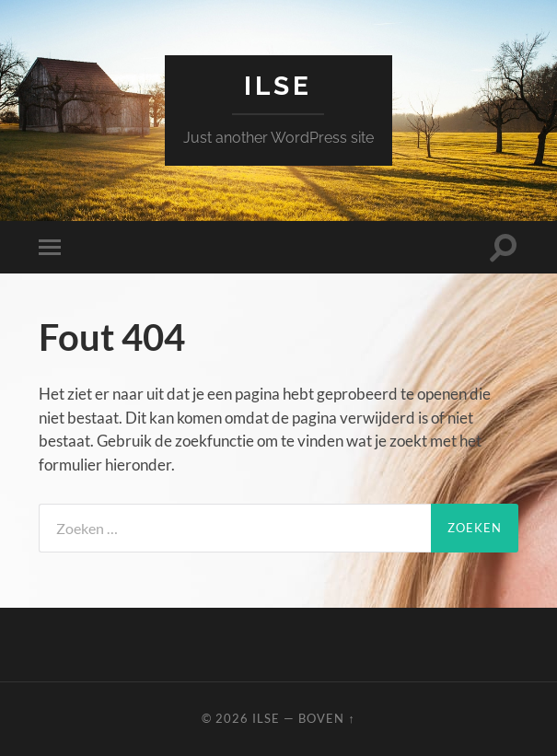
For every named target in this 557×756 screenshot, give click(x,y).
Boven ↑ (326, 718)
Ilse (278, 86)
